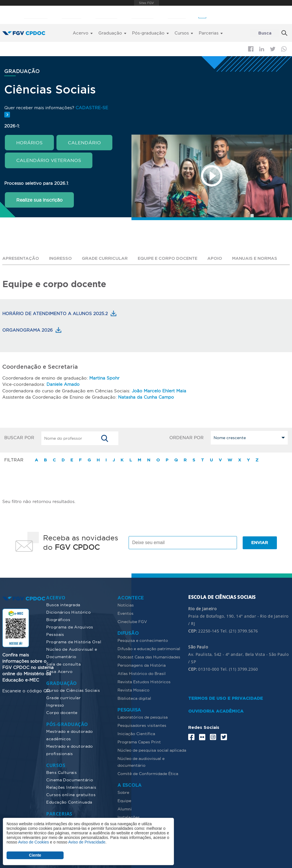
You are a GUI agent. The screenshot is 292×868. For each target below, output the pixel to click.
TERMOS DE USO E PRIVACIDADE (226, 698)
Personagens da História (142, 665)
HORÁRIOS (29, 142)
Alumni (125, 808)
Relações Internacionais (71, 787)
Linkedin (262, 49)
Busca (265, 33)
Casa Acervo (59, 671)
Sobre (123, 792)
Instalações (129, 817)
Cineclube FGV (132, 621)
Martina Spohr (104, 378)
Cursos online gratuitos (71, 794)
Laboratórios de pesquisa (143, 717)
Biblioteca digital (134, 698)
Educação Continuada (69, 802)
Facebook (251, 49)
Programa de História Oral (74, 641)
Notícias (126, 605)
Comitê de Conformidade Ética (148, 773)
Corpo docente (62, 712)
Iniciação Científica (136, 733)
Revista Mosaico (133, 689)
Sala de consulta (63, 664)
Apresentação (21, 258)
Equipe (124, 800)
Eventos (125, 613)
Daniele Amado (63, 384)
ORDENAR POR (186, 437)
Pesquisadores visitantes (142, 725)
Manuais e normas (260, 258)
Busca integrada (63, 604)
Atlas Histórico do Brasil (142, 673)
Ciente (35, 855)
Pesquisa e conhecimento (143, 640)
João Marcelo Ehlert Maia (159, 390)
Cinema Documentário (70, 779)
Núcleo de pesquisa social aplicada (152, 750)
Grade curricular (106, 258)
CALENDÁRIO (84, 142)
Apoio (220, 258)
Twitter (273, 49)
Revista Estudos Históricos (144, 681)
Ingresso (61, 258)
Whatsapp (284, 49)
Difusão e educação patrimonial (149, 648)
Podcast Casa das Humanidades (149, 656)
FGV (147, 3)
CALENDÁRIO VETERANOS (49, 160)
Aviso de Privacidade (87, 842)
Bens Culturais (61, 772)
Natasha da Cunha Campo (146, 397)
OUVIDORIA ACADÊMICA (216, 711)
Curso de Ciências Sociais (73, 690)
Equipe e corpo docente (171, 258)
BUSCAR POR (19, 437)
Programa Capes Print (139, 741)
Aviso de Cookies (33, 842)
